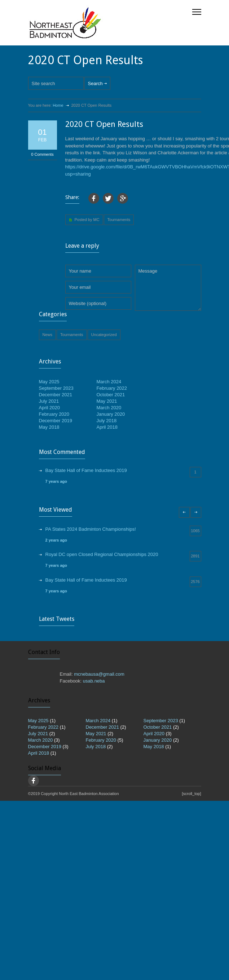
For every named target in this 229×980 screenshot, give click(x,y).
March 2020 (109, 408)
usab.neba (94, 681)
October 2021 (111, 395)
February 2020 (54, 414)
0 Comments (42, 154)
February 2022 (112, 388)
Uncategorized (104, 335)
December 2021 (56, 395)
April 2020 (50, 408)
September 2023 (56, 388)
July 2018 (107, 421)
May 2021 (107, 401)
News (48, 335)
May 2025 (49, 382)
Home (58, 105)
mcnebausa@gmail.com (99, 674)
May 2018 (49, 427)
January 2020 (111, 414)
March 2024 (109, 382)
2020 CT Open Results (104, 124)
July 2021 (49, 401)
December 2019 (56, 421)
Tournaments (119, 220)
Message (168, 288)
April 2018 (107, 427)
